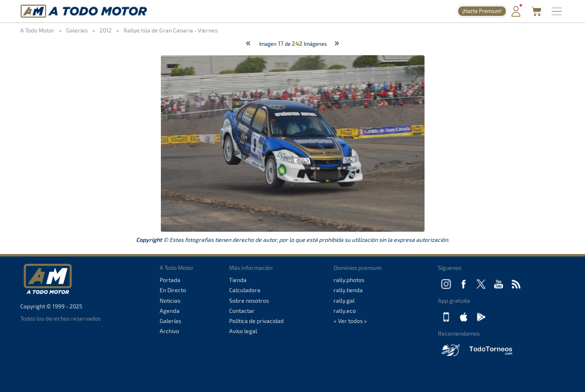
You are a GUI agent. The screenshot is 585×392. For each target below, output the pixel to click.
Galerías (170, 321)
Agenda (170, 311)
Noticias (170, 300)
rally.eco (345, 311)
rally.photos (349, 280)
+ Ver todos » (350, 321)
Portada (170, 280)
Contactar (242, 311)
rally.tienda (348, 290)
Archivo (169, 331)
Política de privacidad (256, 321)
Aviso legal (243, 331)
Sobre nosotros (249, 300)
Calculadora (245, 290)
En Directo (173, 290)
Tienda (238, 280)
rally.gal (344, 300)
